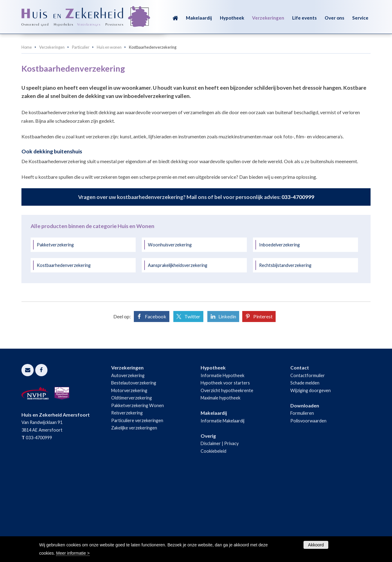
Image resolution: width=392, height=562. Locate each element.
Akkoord (316, 545)
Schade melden (305, 465)
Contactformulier (308, 458)
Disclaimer (211, 526)
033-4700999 (298, 280)
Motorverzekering (129, 473)
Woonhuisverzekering (170, 327)
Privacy (231, 526)
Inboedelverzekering (279, 327)
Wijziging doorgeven (311, 473)
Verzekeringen (52, 130)
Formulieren (302, 496)
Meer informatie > (73, 553)
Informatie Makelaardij (222, 503)
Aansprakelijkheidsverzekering (178, 348)
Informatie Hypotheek (222, 458)
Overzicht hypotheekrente (227, 473)
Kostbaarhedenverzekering (64, 348)
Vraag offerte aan (50, 98)
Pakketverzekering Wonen (138, 488)
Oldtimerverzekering (132, 480)
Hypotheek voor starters (225, 465)
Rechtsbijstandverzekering (285, 348)
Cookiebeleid (213, 534)
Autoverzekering (128, 458)
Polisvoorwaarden (308, 503)
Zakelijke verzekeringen (134, 510)
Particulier (81, 130)
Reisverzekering (127, 495)
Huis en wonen (109, 130)
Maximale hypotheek (221, 480)
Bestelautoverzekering (134, 465)
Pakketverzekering (55, 327)
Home (27, 130)
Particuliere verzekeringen (137, 503)
